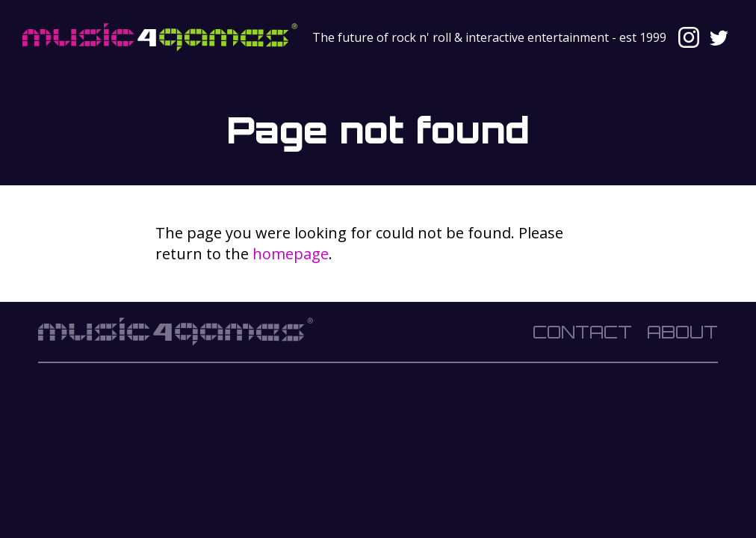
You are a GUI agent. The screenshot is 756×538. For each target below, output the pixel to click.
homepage (291, 254)
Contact (582, 332)
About (682, 332)
